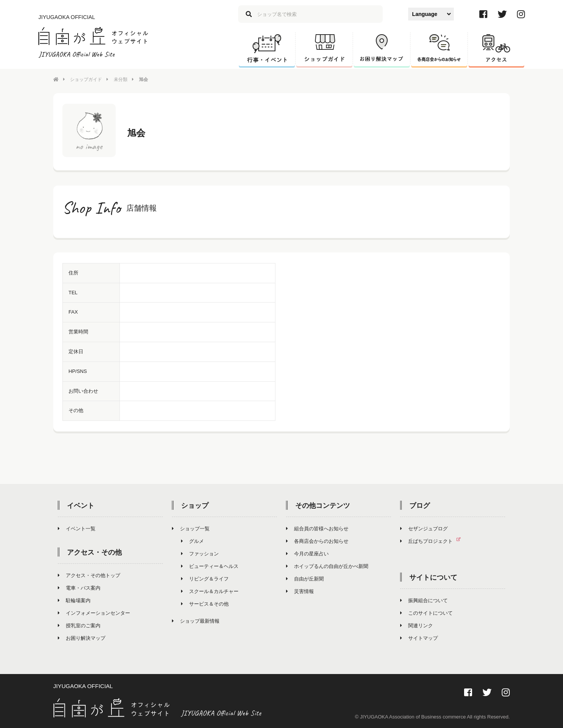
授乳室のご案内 (79, 626)
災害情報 (300, 591)
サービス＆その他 (205, 604)
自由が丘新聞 (305, 579)
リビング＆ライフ (205, 579)
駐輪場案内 (74, 600)
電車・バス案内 (79, 588)
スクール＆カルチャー (210, 591)
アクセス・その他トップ (89, 575)
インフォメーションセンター (94, 613)
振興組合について (424, 600)
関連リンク (417, 626)
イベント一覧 (77, 529)
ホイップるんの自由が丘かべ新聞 (327, 566)
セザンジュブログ (424, 529)
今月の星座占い (307, 554)
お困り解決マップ (82, 638)
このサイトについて (426, 613)
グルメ (192, 541)
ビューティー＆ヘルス (210, 566)
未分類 (121, 79)
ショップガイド (86, 79)
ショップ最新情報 (196, 621)
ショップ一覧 (191, 529)
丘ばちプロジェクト (433, 541)
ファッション (200, 554)
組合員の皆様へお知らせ (317, 529)
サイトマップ (419, 638)
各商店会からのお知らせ (317, 541)
